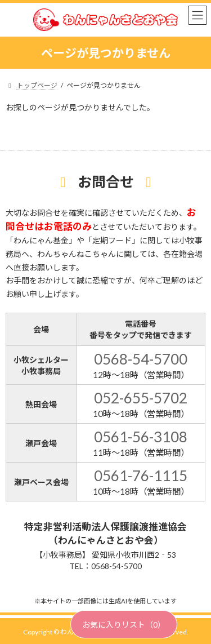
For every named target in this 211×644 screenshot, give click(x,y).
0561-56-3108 (141, 437)
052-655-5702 (141, 398)
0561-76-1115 (141, 476)
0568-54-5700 (141, 359)
